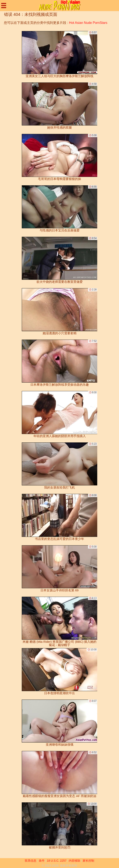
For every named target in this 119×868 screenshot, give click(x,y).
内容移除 (74, 861)
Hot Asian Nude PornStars (88, 23)
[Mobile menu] (4, 6)
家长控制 (88, 861)
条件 (42, 861)
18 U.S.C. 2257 (57, 861)
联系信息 (31, 861)
